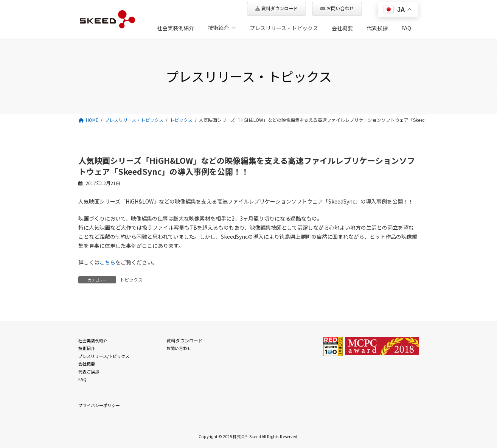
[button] (276, 9)
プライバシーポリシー (99, 405)
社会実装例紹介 (93, 341)
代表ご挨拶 (89, 372)
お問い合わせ (179, 348)
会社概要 (87, 364)
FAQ (82, 379)
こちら (107, 262)
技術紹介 (87, 348)
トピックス (131, 279)
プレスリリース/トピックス (104, 356)
